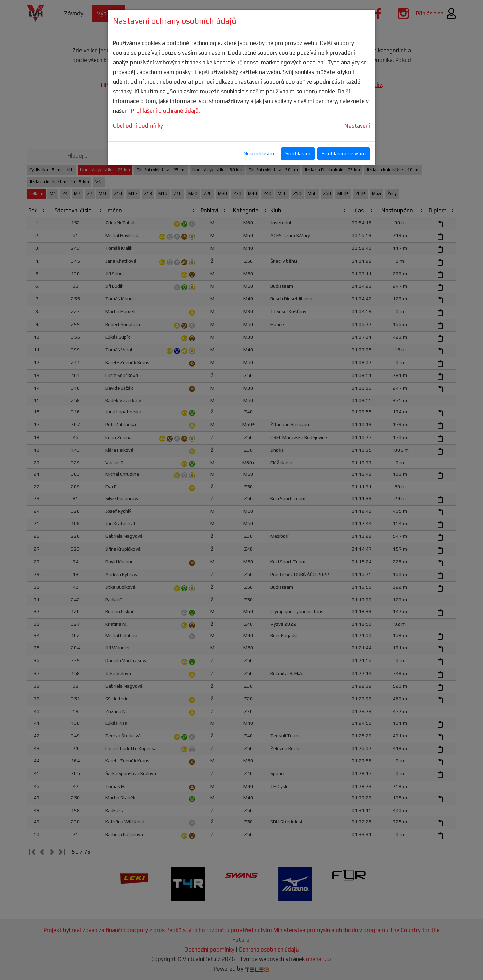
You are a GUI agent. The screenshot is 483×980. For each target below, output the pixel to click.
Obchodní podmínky (138, 126)
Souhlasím (298, 153)
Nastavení (357, 126)
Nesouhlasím (259, 153)
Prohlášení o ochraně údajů (165, 111)
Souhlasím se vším (344, 153)
